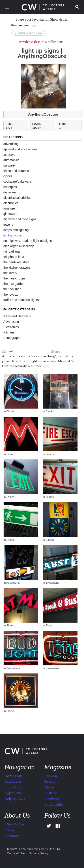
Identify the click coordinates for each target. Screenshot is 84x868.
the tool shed (12, 289)
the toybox (11, 294)
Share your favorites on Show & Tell (42, 19)
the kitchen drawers (17, 268)
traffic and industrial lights (21, 300)
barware (9, 165)
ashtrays (9, 155)
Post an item (20, 25)
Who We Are (14, 824)
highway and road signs (20, 219)
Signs (10, 454)
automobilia (11, 160)
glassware (10, 214)
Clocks (11, 411)
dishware (10, 192)
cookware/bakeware (17, 182)
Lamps (50, 454)
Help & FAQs (15, 799)
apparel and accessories (20, 149)
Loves (43, 126)
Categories (13, 781)
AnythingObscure (32, 42)
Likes (70, 126)
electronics (11, 203)
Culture (51, 793)
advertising (11, 144)
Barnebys (12, 836)
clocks (8, 176)
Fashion (51, 776)
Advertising (11, 322)
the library (10, 273)
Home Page (14, 776)
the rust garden (14, 284)
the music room (14, 278)
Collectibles (54, 804)
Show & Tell (14, 787)
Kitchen (9, 332)
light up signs (13, 235)
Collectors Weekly (43, 7)
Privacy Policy (39, 853)
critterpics (10, 187)
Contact (11, 830)
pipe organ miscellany (18, 246)
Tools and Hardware (17, 316)
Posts (17, 126)
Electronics (11, 327)
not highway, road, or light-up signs (28, 241)
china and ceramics (17, 171)
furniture (9, 208)
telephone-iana (14, 257)
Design (50, 781)
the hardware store (16, 262)
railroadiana (12, 251)
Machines (52, 799)
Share (56, 352)
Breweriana (53, 583)
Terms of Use (16, 853)
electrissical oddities (17, 198)
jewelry (8, 225)
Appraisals (13, 793)
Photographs (12, 338)
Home (49, 787)
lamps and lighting (16, 230)
